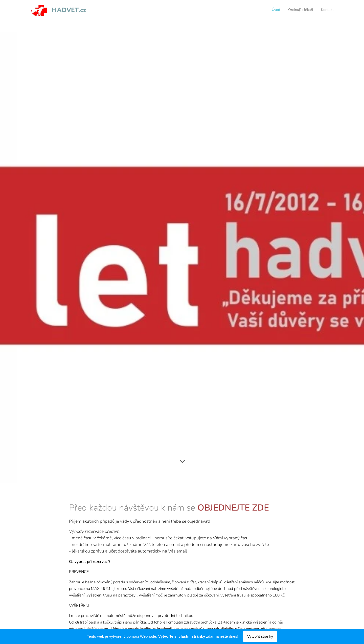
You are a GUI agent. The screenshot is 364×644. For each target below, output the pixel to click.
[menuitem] (319, 10)
